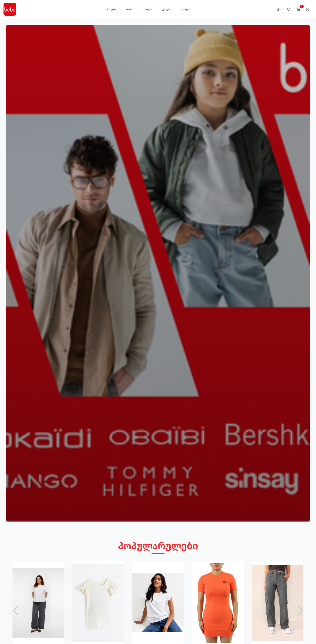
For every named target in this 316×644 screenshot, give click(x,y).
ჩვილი (185, 9)
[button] (300, 611)
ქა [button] (279, 9)
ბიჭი (130, 9)
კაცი (166, 9)
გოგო (111, 9)
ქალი (148, 9)
